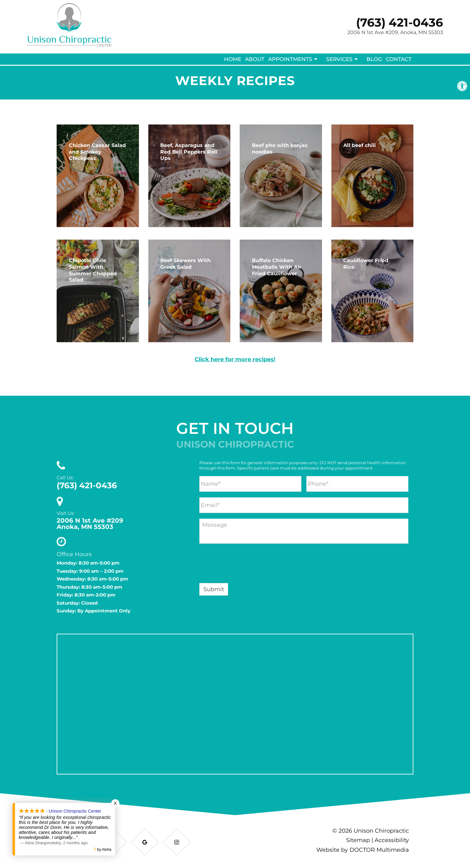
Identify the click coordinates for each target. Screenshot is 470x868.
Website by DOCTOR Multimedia (363, 850)
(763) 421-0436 (400, 22)
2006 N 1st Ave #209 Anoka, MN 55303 (90, 524)
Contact (399, 59)
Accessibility (392, 840)
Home (233, 59)
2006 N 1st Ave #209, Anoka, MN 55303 (395, 32)
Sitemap (358, 840)
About (255, 59)
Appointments (290, 59)
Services (339, 59)
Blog (374, 59)
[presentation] (247, 565)
